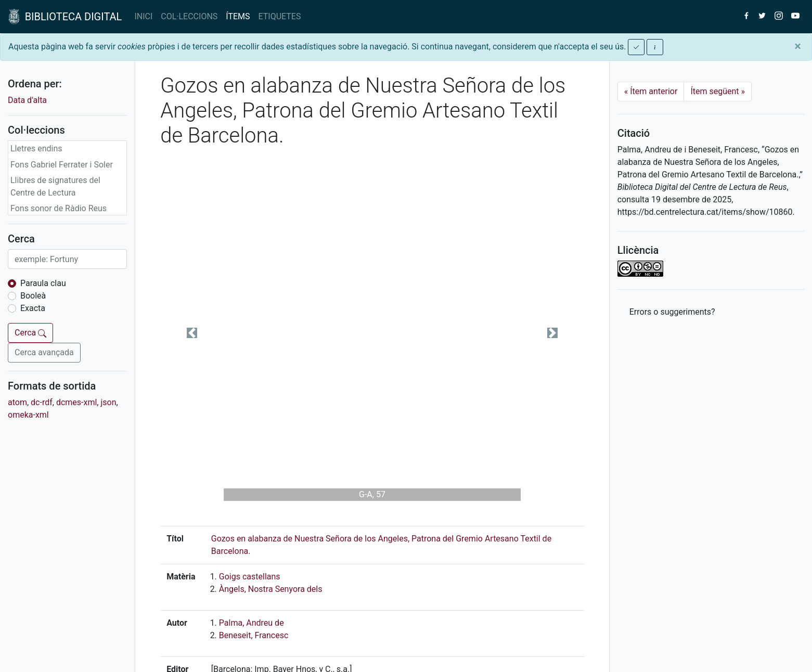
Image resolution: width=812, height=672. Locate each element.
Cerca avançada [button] (44, 352)
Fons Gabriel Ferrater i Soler (62, 165)
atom (17, 402)
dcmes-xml (76, 402)
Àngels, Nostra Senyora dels (271, 589)
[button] (192, 333)
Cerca (30, 333)
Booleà (33, 296)
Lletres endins (36, 148)
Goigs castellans (250, 577)
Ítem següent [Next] (718, 91)
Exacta (33, 308)
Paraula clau (43, 283)
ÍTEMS (238, 16)
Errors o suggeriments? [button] (672, 312)
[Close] (798, 46)
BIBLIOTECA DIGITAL (65, 17)
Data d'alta (27, 100)
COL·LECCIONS (189, 16)
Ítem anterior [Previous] (651, 91)
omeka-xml (28, 415)
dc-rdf (42, 402)
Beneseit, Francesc (254, 635)
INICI (143, 16)
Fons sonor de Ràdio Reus (59, 208)
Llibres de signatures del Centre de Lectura (55, 186)
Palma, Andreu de (252, 623)
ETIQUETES (280, 16)
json (108, 402)
